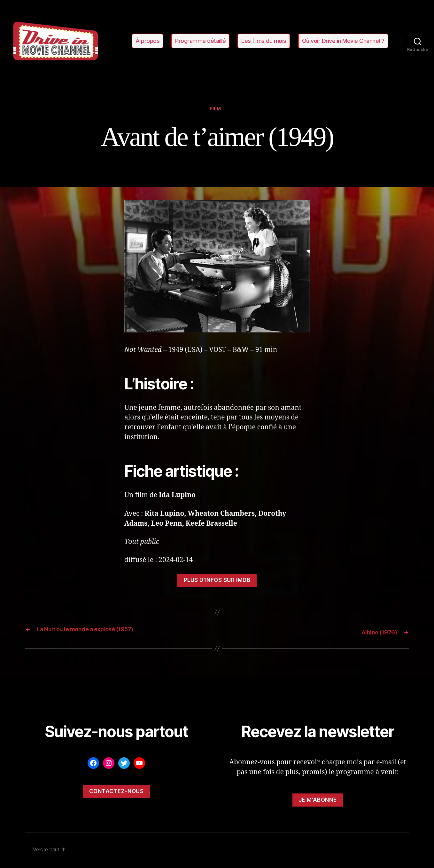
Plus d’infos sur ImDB (217, 582)
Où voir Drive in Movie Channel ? (343, 41)
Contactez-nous (116, 792)
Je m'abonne (318, 801)
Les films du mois (264, 41)
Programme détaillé (200, 41)
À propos (147, 41)
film (217, 110)
